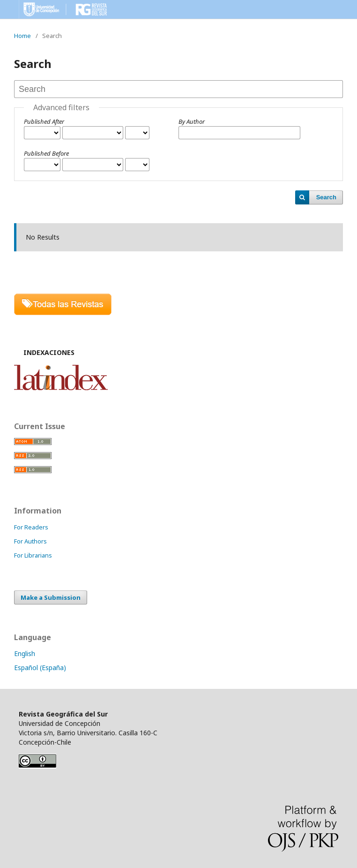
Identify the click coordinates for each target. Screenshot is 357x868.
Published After (44, 121)
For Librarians (33, 555)
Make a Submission (51, 597)
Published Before (46, 153)
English (25, 653)
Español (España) (40, 668)
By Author (192, 121)
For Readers (31, 527)
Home (22, 36)
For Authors (30, 541)
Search (326, 197)
